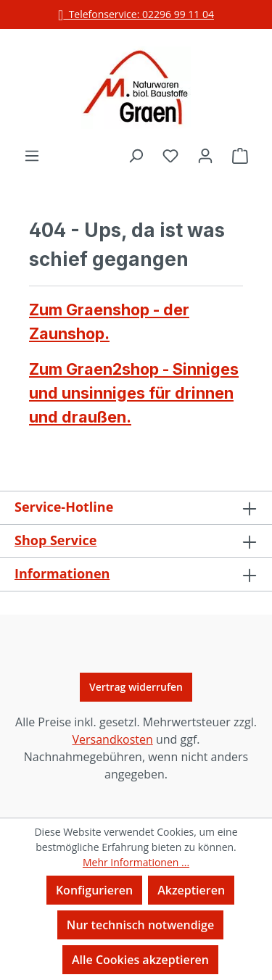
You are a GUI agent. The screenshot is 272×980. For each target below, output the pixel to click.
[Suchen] (136, 155)
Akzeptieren (191, 890)
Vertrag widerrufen (136, 687)
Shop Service (55, 540)
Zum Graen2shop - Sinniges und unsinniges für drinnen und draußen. (134, 393)
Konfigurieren (94, 890)
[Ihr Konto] (205, 155)
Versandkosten (112, 739)
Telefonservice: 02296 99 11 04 (136, 14)
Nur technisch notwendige (140, 925)
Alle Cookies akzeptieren (140, 960)
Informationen (62, 573)
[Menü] (32, 155)
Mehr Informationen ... (136, 862)
